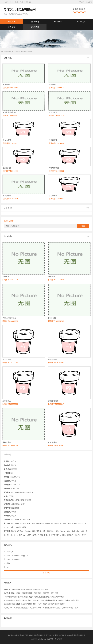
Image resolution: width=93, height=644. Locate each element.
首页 (6, 2)
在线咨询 (35, 27)
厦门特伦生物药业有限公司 (18, 635)
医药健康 (28, 2)
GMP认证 (81, 22)
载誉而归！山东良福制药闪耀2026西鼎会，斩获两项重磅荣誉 (56, 600)
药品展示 (58, 22)
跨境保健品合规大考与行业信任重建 (17, 600)
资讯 (22, 2)
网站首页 (12, 22)
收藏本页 (89, 2)
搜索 (83, 226)
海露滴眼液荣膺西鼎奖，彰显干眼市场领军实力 (61, 608)
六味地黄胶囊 (54, 168)
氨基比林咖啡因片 (10, 112)
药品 (17, 2)
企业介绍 (35, 22)
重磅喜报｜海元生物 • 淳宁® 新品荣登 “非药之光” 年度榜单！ (27, 589)
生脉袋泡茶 (7, 168)
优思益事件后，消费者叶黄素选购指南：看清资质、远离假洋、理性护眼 (31, 593)
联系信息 (12, 27)
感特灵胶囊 (7, 196)
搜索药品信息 (9, 221)
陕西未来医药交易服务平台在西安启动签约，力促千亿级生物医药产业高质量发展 (34, 604)
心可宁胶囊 (53, 196)
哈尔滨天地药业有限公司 (25, 52)
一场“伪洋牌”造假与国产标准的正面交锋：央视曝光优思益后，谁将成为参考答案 (34, 597)
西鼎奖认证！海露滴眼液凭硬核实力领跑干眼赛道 (22, 608)
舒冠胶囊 (52, 85)
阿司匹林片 (53, 112)
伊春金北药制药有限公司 (76, 635)
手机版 (81, 2)
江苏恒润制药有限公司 (37, 635)
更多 (88, 58)
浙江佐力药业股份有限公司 (56, 635)
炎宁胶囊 (6, 85)
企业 (11, 2)
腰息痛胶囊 (53, 140)
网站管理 (58, 639)
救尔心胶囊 (7, 140)
